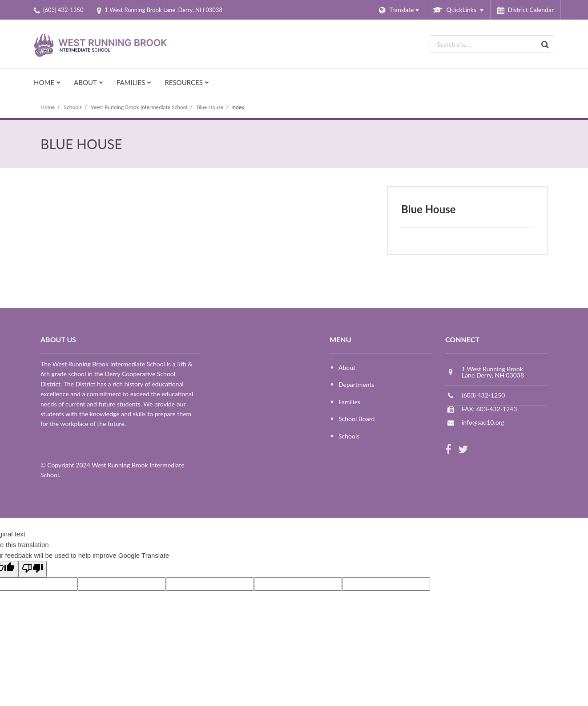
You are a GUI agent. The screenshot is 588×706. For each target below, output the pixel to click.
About (347, 367)
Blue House (210, 107)
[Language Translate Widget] (399, 10)
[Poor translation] (32, 569)
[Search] (545, 44)
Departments (356, 384)
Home (48, 107)
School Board (356, 419)
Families (349, 402)
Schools (73, 107)
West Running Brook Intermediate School (139, 107)
